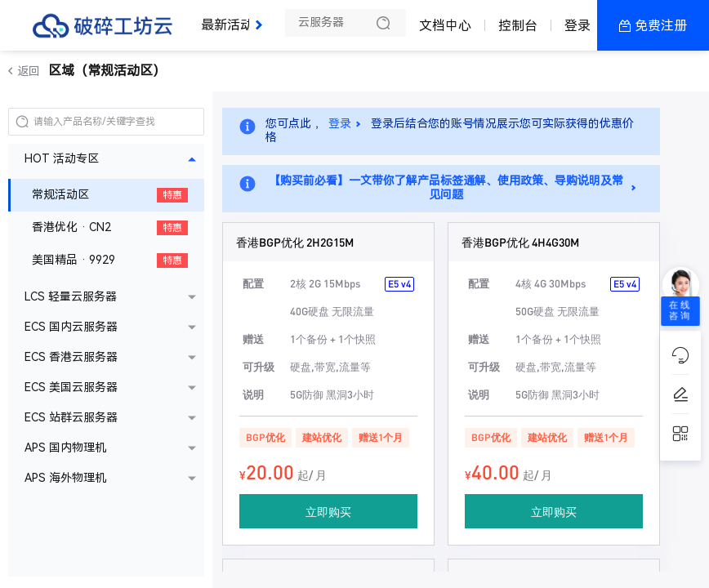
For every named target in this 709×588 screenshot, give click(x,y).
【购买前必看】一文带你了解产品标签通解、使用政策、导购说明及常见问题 (446, 188)
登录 (577, 26)
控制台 (518, 26)
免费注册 (661, 26)
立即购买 (328, 511)
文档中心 (445, 26)
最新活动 (231, 18)
